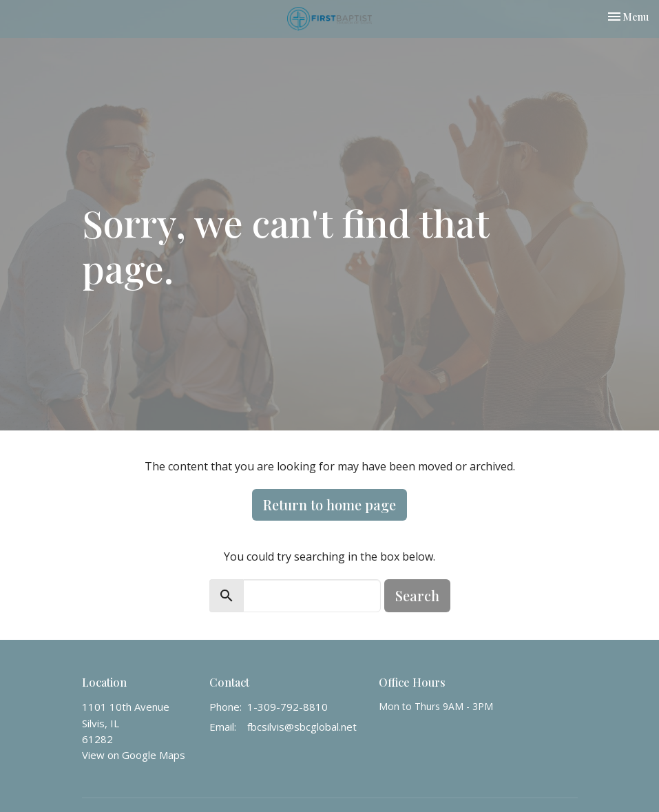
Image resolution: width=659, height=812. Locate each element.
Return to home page (329, 504)
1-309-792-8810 (287, 707)
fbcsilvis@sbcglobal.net (302, 727)
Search (417, 595)
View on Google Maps (134, 755)
